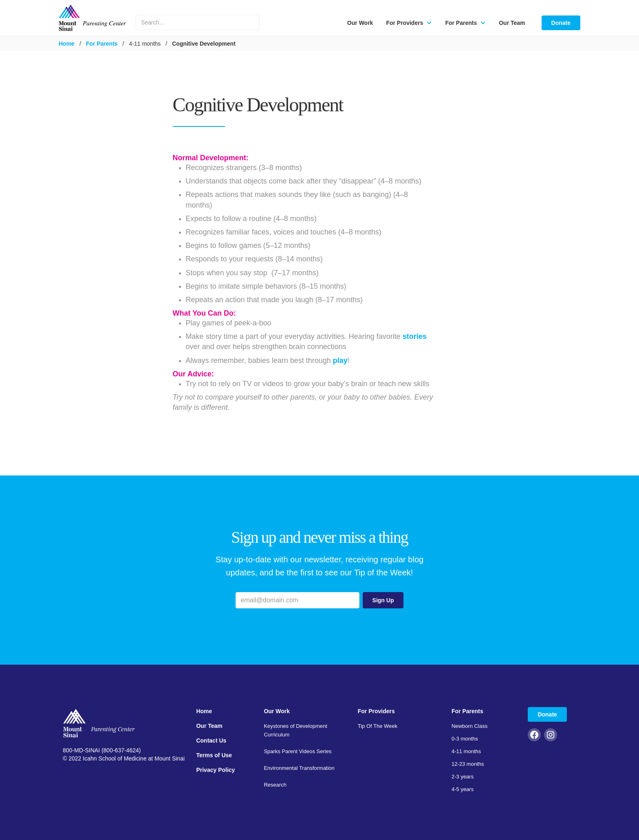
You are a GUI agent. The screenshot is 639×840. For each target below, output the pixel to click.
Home (67, 44)
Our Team (512, 23)
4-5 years (463, 789)
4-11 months (466, 751)
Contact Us (211, 741)
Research (275, 785)
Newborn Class (469, 726)
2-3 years (463, 777)
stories (415, 336)
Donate (561, 23)
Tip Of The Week (378, 726)
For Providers (376, 711)
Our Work (360, 23)
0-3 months (465, 739)
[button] (409, 23)
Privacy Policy (215, 770)
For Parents (102, 44)
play (340, 360)
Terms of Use (214, 755)
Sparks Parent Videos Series (297, 751)
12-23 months (468, 764)
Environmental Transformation (299, 768)
